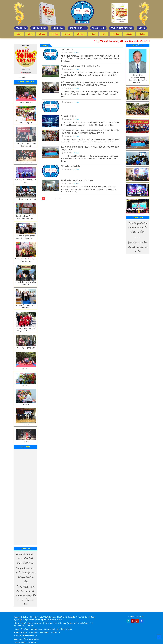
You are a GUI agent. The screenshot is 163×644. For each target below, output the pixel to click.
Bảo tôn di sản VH (78, 28)
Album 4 (26, 425)
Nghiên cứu (58, 28)
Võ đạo (42, 34)
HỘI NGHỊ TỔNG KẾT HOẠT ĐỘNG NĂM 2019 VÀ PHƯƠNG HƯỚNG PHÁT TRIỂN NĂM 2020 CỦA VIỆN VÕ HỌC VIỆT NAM (90, 84)
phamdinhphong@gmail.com (50, 632)
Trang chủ (21, 28)
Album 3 (26, 404)
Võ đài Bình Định (69, 116)
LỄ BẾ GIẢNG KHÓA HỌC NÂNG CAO (77, 180)
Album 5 (26, 441)
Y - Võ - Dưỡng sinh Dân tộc (26, 199)
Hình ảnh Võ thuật (26, 163)
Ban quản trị (137, 45)
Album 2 (26, 385)
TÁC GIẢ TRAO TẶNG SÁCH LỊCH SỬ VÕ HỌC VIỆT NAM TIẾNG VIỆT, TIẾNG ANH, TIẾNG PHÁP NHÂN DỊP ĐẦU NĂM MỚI (90, 131)
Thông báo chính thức (71, 166)
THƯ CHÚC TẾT (68, 49)
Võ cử (93, 34)
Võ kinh (55, 34)
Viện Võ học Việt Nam (31, 639)
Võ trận (67, 34)
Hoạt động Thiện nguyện (26, 348)
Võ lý (19, 34)
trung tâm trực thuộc (122, 28)
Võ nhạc (116, 34)
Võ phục (142, 34)
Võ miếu (129, 34)
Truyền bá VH (98, 28)
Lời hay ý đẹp (26, 548)
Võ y (104, 34)
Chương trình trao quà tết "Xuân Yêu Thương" (81, 66)
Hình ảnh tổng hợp (26, 102)
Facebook (22, 77)
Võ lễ (30, 34)
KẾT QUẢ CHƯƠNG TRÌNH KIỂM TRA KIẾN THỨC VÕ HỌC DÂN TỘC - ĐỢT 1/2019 (90, 148)
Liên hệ (142, 28)
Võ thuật (81, 34)
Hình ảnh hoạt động (26, 82)
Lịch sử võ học (39, 28)
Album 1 (26, 368)
